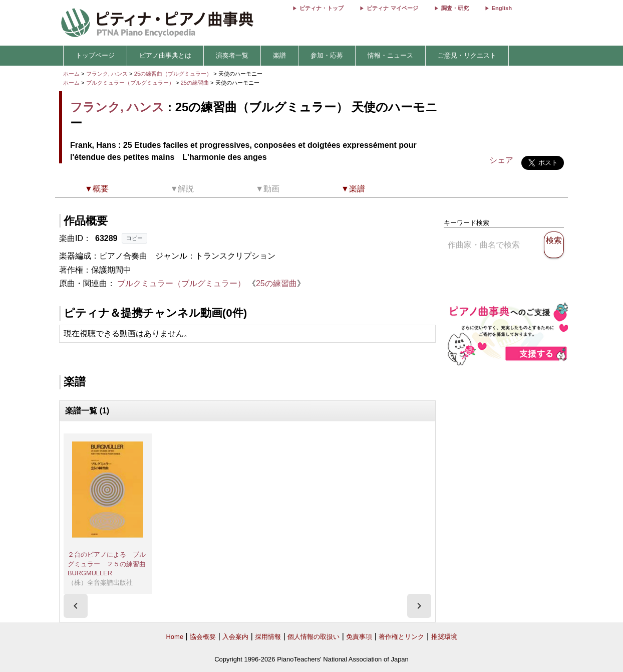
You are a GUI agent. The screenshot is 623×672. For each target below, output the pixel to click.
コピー (134, 238)
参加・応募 (327, 55)
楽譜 (279, 55)
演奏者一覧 (232, 55)
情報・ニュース (390, 55)
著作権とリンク (401, 637)
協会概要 (203, 637)
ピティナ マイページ (392, 8)
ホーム (71, 74)
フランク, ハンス (107, 74)
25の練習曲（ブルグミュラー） (174, 74)
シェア (501, 160)
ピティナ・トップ (322, 8)
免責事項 (359, 637)
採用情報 (268, 637)
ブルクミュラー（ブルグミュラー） (130, 83)
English (502, 8)
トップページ (95, 55)
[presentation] (76, 606)
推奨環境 (444, 637)
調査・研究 (455, 8)
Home (175, 637)
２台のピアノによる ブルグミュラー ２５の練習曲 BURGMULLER (107, 564)
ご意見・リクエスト (467, 55)
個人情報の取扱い (314, 637)
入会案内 (235, 637)
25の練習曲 (196, 83)
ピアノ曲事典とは (165, 55)
